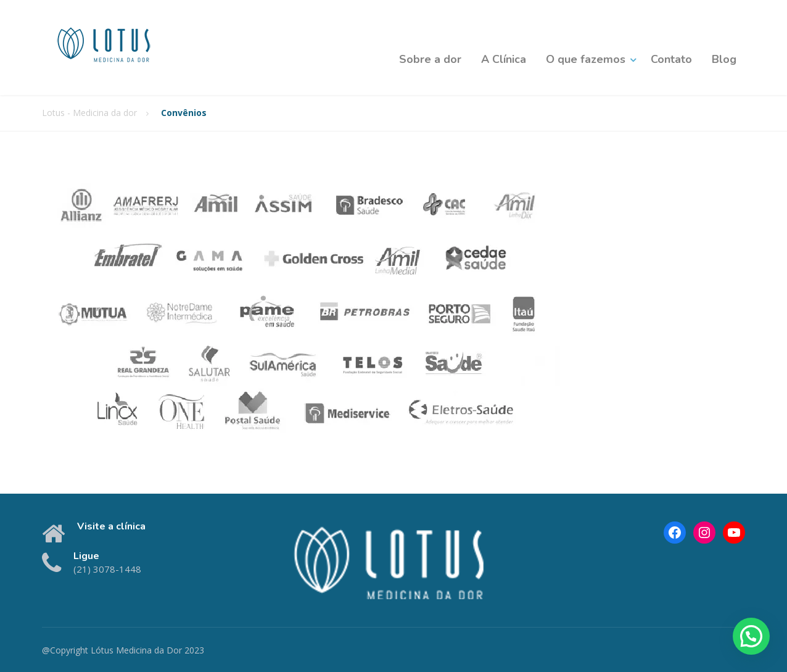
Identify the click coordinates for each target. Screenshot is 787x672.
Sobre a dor (430, 59)
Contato (671, 59)
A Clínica (504, 59)
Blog (724, 59)
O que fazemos (586, 59)
